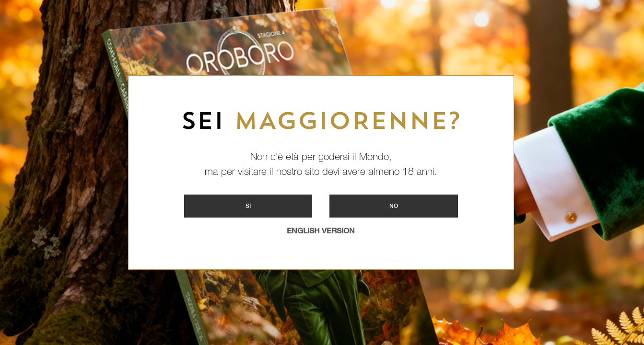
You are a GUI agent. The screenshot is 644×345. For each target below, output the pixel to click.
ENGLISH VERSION (321, 231)
